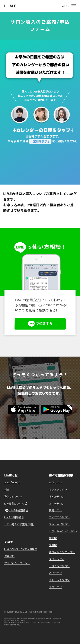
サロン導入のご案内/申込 (19, 524)
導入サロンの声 (13, 497)
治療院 (53, 545)
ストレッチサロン (59, 580)
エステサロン (57, 504)
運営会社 (9, 556)
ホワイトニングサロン (62, 552)
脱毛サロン (55, 510)
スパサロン (55, 587)
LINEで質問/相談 (14, 517)
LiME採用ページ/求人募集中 (21, 549)
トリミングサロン (59, 566)
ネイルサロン (57, 497)
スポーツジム (57, 559)
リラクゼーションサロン (63, 531)
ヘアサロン (55, 483)
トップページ (12, 483)
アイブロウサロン (59, 517)
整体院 (53, 538)
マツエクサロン (58, 490)
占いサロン (55, 573)
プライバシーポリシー (17, 563)
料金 (7, 490)
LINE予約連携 (17, 510)
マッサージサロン (59, 524)
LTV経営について (14, 504)
